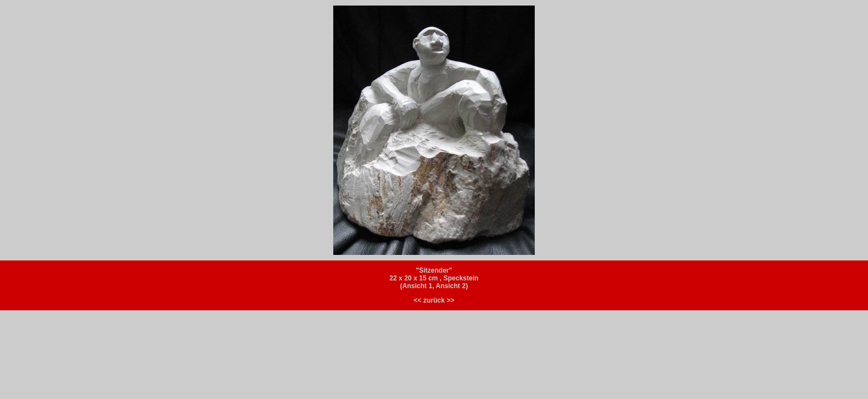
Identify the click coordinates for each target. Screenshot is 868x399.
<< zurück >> (434, 300)
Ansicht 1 (417, 286)
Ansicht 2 (451, 286)
